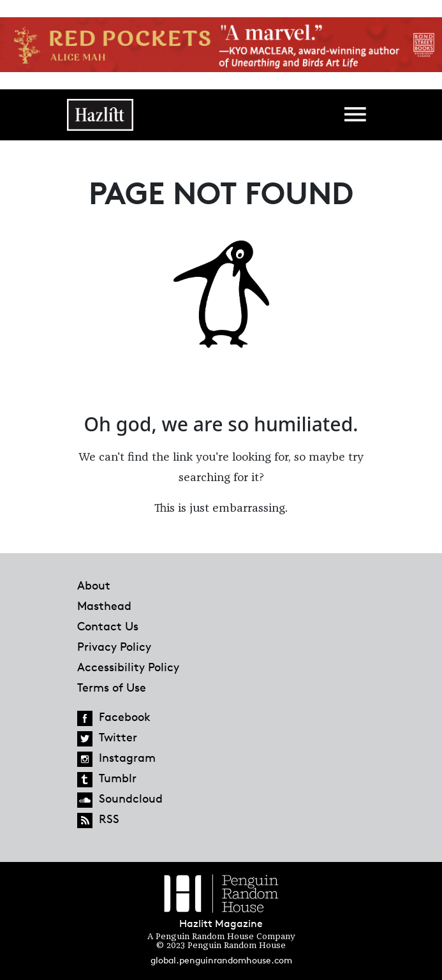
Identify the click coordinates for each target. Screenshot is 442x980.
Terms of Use (112, 687)
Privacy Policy (114, 646)
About (94, 585)
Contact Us (108, 626)
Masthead (104, 605)
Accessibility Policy (128, 667)
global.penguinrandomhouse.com (221, 960)
